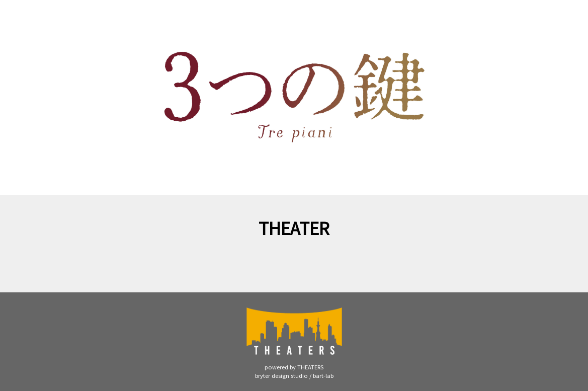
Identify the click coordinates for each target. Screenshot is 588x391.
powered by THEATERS (294, 367)
